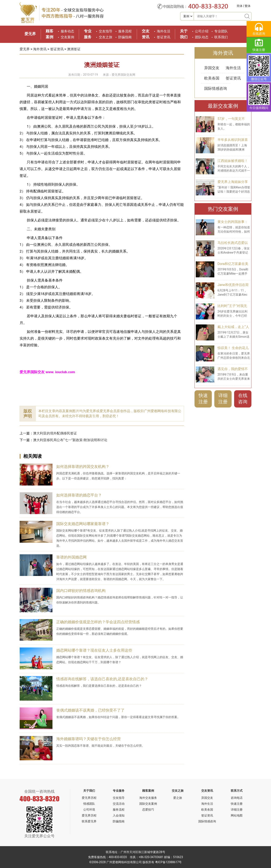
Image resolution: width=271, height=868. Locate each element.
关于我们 (89, 791)
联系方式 (237, 791)
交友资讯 (207, 791)
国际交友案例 (148, 804)
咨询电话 (237, 798)
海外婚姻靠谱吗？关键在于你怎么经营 (89, 739)
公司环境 (89, 810)
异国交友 (212, 68)
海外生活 (164, 31)
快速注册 (203, 399)
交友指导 (106, 31)
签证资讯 (164, 37)
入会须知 (119, 815)
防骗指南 (125, 37)
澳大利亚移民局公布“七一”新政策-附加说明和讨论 (70, 440)
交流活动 (119, 804)
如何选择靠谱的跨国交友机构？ (83, 466)
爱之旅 (178, 798)
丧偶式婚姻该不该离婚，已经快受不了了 (90, 710)
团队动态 (202, 37)
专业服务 (119, 791)
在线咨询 (243, 399)
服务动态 (67, 31)
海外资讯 (40, 49)
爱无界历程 (89, 798)
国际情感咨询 (216, 88)
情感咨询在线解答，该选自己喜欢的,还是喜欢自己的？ (102, 679)
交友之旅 (106, 37)
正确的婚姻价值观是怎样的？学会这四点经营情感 (98, 622)
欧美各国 (212, 78)
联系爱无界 (89, 821)
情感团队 (89, 804)
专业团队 (221, 31)
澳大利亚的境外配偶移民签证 (55, 433)
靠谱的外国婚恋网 (71, 557)
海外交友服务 (148, 798)
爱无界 (30, 34)
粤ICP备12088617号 (168, 862)
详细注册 (223, 399)
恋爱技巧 (148, 810)
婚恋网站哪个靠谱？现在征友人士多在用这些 (94, 650)
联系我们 (221, 37)
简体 (240, 6)
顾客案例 (148, 791)
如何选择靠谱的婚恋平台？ (79, 495)
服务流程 (125, 31)
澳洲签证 (74, 49)
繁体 (248, 6)
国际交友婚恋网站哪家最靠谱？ (83, 524)
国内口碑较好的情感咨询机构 (81, 591)
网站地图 (237, 815)
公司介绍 (202, 31)
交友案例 (67, 37)
